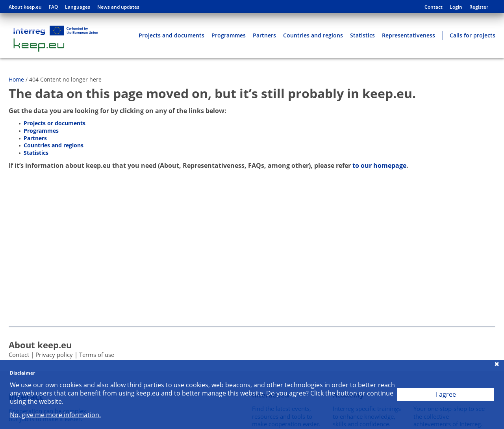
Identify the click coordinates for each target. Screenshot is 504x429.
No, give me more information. (55, 415)
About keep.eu (25, 7)
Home (16, 79)
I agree (446, 394)
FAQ (53, 7)
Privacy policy (54, 355)
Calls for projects (472, 35)
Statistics (362, 35)
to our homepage (379, 165)
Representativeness (409, 35)
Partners (264, 35)
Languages (78, 7)
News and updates (118, 7)
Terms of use (97, 355)
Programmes (229, 35)
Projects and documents (171, 35)
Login (456, 7)
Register (479, 7)
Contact (434, 7)
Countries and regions (313, 35)
